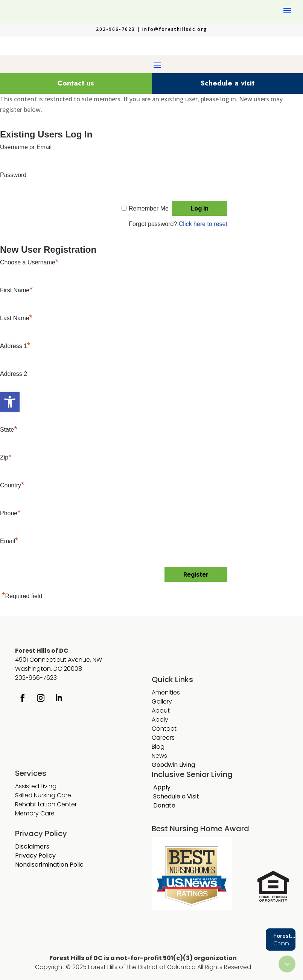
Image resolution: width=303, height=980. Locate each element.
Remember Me (149, 208)
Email (9, 541)
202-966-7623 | (119, 29)
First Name (16, 290)
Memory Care (36, 813)
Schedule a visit (227, 83)
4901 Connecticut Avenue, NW (59, 660)
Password (13, 175)
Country (12, 485)
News (159, 756)
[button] (10, 402)
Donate (164, 805)
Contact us (76, 83)
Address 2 (14, 374)
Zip (6, 457)
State (9, 430)
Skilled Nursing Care (43, 795)
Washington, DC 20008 (49, 669)
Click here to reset (203, 224)
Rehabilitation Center (46, 804)
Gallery (162, 701)
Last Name (16, 318)
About (161, 711)
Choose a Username (29, 262)
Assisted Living (36, 786)
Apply (160, 720)
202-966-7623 (36, 678)
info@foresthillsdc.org (175, 29)
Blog (158, 747)
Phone (10, 513)
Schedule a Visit (176, 796)
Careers (163, 738)
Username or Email (26, 147)
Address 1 (15, 346)
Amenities (166, 692)
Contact (164, 729)
